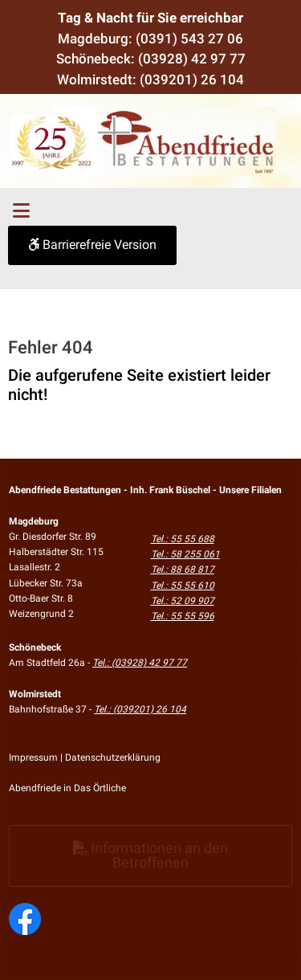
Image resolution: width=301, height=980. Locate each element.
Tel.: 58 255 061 (185, 554)
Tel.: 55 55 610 (183, 586)
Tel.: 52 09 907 (183, 601)
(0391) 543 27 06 (189, 39)
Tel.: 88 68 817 (183, 570)
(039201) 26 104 (192, 80)
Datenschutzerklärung (113, 757)
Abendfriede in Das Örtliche (67, 788)
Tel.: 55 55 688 (183, 539)
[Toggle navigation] (21, 211)
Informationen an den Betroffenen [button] (150, 855)
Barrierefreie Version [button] (92, 245)
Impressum (33, 757)
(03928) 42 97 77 (192, 59)
